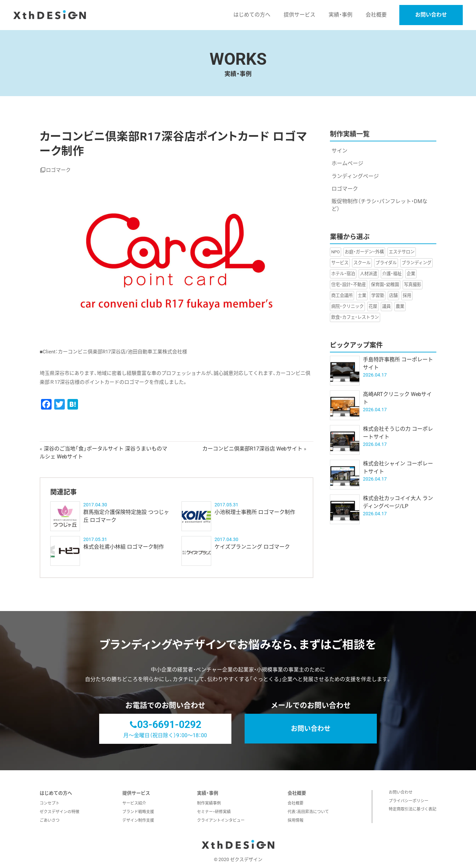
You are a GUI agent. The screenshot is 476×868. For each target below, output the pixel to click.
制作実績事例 (209, 803)
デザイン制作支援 (138, 820)
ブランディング (416, 263)
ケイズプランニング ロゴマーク (252, 547)
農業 (400, 306)
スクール (362, 263)
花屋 (373, 306)
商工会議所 (342, 295)
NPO (336, 252)
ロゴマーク (58, 170)
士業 (362, 295)
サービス (340, 263)
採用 (407, 295)
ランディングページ (355, 176)
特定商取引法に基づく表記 (413, 809)
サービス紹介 (134, 803)
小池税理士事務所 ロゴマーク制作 (255, 512)
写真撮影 (413, 285)
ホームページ (347, 163)
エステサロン (402, 252)
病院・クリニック (347, 306)
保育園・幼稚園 (385, 285)
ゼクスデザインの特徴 (59, 812)
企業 (411, 274)
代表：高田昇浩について (308, 812)
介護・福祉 (392, 274)
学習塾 (378, 295)
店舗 (393, 295)
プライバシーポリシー (409, 801)
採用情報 (296, 820)
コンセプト (50, 803)
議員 (386, 306)
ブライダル (386, 263)
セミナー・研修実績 (214, 812)
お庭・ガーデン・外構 (364, 252)
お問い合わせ (431, 15)
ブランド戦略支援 (138, 812)
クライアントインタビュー (221, 820)
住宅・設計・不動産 (349, 285)
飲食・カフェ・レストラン (355, 317)
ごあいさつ (50, 820)
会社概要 (296, 803)
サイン (339, 151)
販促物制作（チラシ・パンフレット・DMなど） (379, 205)
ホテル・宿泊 (343, 274)
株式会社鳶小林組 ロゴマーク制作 (124, 547)
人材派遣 (369, 274)
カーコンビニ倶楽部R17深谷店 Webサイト (252, 449)
